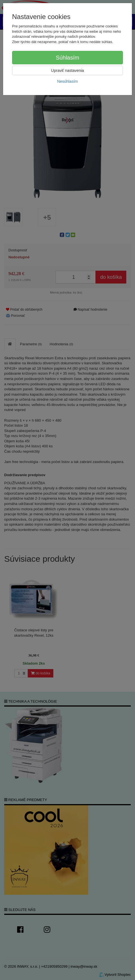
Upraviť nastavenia (67, 70)
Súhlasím (67, 58)
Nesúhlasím (68, 81)
